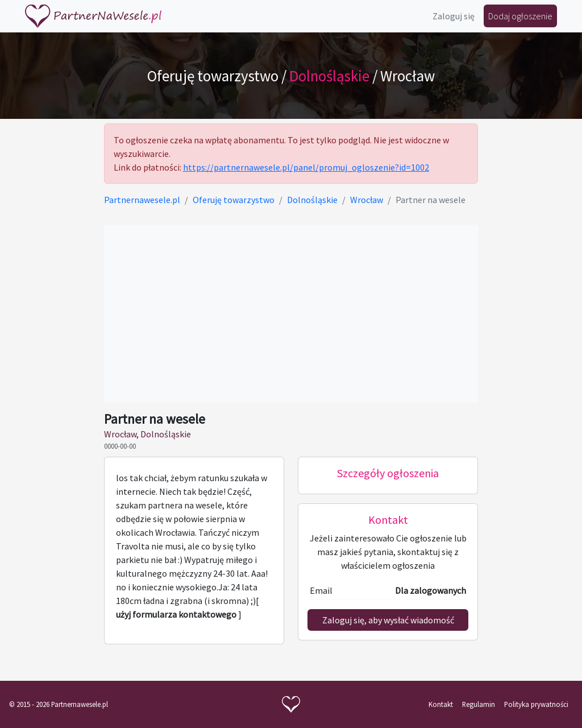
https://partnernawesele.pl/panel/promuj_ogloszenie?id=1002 (306, 167)
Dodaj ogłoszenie (520, 16)
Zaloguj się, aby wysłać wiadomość (388, 620)
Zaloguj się (454, 16)
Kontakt (441, 704)
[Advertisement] (291, 313)
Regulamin (479, 704)
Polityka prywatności (536, 704)
